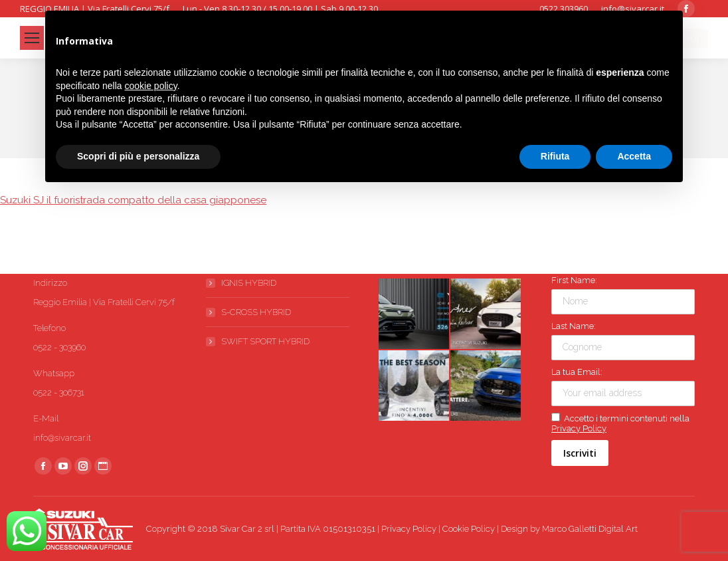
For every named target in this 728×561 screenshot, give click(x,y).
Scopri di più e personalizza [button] (138, 156)
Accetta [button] (634, 156)
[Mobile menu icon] (32, 38)
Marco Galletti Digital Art (590, 529)
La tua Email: (577, 372)
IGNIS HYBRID (249, 283)
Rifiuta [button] (555, 156)
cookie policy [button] (151, 86)
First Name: (574, 280)
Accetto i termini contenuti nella (620, 423)
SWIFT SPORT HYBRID (265, 341)
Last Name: (574, 326)
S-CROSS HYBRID (256, 312)
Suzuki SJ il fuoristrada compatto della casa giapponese (133, 200)
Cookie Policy (469, 529)
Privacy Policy (579, 428)
